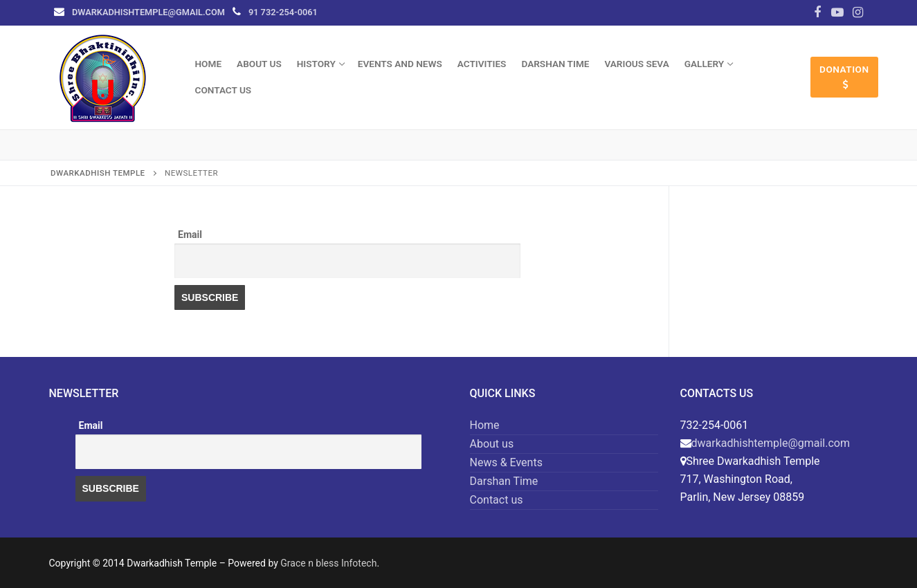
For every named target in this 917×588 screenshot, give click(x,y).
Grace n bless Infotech (328, 563)
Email (190, 235)
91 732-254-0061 (283, 12)
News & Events (506, 462)
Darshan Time (504, 481)
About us (492, 444)
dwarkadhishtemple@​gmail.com (148, 12)
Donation (844, 77)
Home (485, 425)
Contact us (497, 500)
